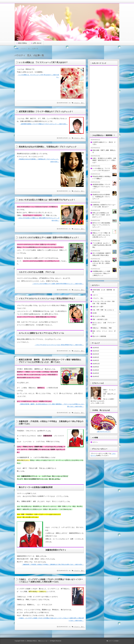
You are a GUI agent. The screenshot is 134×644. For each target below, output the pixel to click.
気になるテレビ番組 (99, 316)
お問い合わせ (37, 43)
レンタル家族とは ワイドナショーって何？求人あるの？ (43, 62)
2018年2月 (96, 360)
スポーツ (95, 295)
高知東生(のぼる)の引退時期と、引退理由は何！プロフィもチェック (48, 147)
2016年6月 (96, 367)
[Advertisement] (104, 98)
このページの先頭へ (113, 641)
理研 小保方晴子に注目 (100, 319)
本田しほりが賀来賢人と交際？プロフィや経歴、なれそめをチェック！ (101, 215)
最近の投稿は (23, 43)
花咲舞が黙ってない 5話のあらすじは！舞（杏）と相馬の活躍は (101, 263)
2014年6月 (96, 370)
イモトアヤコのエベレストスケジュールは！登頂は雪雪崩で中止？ (47, 299)
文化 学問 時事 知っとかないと (103, 310)
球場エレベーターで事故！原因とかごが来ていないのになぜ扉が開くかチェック (101, 235)
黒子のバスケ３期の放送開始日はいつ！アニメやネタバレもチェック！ (101, 225)
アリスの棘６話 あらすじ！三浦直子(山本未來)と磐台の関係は (102, 245)
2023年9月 (96, 348)
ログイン (95, 442)
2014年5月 (96, 373)
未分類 (94, 313)
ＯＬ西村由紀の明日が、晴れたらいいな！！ (37, 641)
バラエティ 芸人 (79, 103)
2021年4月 (96, 351)
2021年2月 (96, 354)
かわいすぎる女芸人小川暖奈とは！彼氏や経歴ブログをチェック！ (47, 200)
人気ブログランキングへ (104, 432)
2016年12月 (96, 364)
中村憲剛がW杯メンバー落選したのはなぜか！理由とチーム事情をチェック (101, 273)
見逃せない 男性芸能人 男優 (102, 328)
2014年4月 (96, 376)
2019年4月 (96, 357)
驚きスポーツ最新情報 (99, 336)
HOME (17, 49)
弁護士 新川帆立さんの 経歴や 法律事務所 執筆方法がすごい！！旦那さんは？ (104, 160)
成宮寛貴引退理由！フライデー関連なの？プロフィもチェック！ (46, 112)
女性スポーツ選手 (99, 307)
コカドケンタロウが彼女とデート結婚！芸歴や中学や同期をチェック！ (49, 238)
